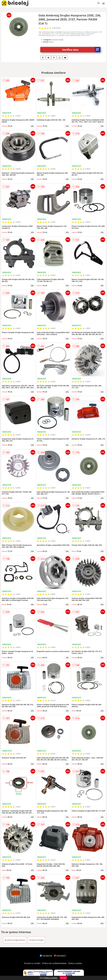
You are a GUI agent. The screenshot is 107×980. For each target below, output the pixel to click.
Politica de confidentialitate (54, 963)
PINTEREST (60, 956)
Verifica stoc (81, 50)
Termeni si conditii (32, 963)
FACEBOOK (46, 956)
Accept (63, 978)
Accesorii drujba (36, 940)
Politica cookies (75, 963)
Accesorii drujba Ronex (15, 940)
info (32, 126)
